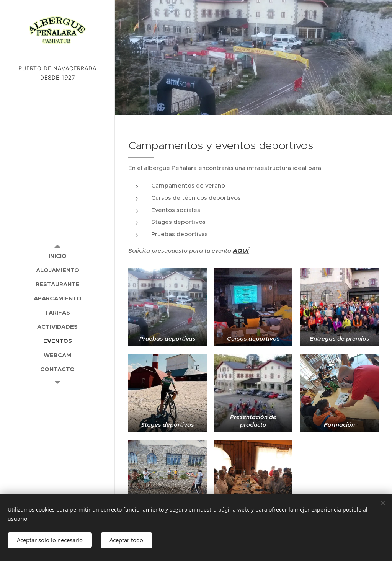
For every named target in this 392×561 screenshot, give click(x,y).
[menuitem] (57, 256)
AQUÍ (241, 251)
